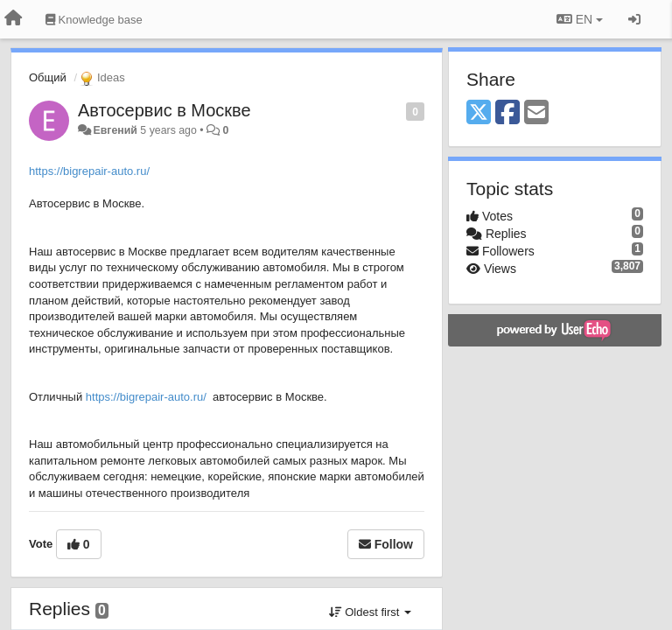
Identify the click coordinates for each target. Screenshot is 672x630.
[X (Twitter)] (479, 113)
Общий (48, 77)
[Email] (536, 113)
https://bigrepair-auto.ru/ (89, 171)
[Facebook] (507, 113)
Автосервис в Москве (164, 110)
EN (580, 19)
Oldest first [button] (370, 612)
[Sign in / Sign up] (634, 19)
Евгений (115, 130)
